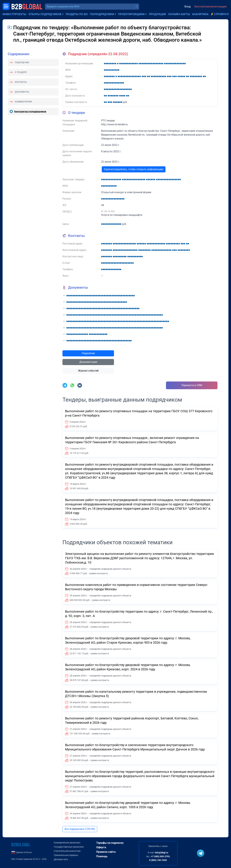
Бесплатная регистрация (210, 6)
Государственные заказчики (69, 847)
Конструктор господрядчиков (30, 111)
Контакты (21, 82)
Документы (22, 92)
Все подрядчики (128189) (80, 829)
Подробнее (88, 353)
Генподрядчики (102, 14)
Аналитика (200, 14)
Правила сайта (106, 852)
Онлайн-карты (179, 14)
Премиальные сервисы (66, 855)
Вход (188, 6)
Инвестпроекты (14, 14)
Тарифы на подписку (110, 843)
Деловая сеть (61, 859)
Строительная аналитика (67, 851)
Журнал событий (88, 371)
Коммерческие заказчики (67, 843)
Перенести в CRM (192, 385)
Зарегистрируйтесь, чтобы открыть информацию (134, 169)
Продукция (157, 14)
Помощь (102, 856)
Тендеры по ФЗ (77, 14)
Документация (88, 362)
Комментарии (23, 102)
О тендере (21, 72)
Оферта (101, 847)
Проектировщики (131, 14)
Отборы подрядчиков (45, 14)
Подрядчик (22, 62)
